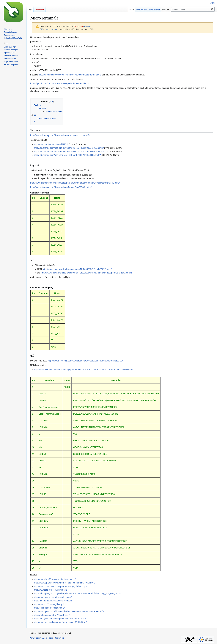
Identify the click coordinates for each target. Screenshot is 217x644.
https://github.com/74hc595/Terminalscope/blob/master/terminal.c (69, 75)
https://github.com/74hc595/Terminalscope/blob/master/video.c (60, 83)
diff (42, 29)
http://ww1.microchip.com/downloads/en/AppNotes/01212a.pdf (59, 135)
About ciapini (48, 638)
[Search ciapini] (193, 9)
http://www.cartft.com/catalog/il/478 (50, 144)
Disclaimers (59, 638)
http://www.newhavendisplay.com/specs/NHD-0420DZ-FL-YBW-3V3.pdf (76, 269)
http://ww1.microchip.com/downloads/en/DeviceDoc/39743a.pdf (60, 187)
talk (82, 26)
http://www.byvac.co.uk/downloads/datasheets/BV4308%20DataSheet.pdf (68, 611)
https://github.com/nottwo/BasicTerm (51, 615)
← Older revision (51, 29)
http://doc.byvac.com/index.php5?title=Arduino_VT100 (59, 619)
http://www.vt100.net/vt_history (48, 604)
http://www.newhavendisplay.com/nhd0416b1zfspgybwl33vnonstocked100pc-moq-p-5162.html (86, 273)
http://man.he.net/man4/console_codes (52, 601)
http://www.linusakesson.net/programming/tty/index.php (59, 586)
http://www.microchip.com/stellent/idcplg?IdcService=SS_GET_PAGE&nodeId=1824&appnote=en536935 (83, 370)
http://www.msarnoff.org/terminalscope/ (52, 597)
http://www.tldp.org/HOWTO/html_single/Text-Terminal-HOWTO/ (63, 583)
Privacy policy (35, 638)
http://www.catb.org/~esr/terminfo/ (49, 590)
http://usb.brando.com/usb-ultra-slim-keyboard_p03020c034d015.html (66, 155)
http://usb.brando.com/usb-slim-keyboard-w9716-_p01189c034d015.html (68, 148)
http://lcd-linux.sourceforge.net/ (48, 608)
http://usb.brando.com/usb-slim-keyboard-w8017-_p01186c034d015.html (68, 152)
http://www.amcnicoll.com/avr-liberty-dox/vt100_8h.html (59, 622)
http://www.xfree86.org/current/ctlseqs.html (54, 579)
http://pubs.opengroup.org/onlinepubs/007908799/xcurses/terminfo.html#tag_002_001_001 (76, 593)
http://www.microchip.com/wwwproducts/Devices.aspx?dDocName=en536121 (84, 361)
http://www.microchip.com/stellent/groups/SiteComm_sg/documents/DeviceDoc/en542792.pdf (74, 183)
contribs (87, 26)
